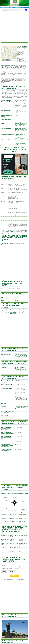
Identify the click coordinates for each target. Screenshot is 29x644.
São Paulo (4, 536)
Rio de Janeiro (14, 536)
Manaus (3, 543)
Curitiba (12, 543)
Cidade (3, 570)
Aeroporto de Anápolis (20, 372)
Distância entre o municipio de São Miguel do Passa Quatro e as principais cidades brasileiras (14, 529)
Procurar (15, 576)
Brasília (21, 536)
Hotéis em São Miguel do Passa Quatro (13, 642)
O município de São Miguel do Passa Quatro (13, 87)
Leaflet (4, 59)
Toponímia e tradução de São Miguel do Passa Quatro (13, 306)
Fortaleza (3, 539)
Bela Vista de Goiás (18, 232)
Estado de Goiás (3, 8)
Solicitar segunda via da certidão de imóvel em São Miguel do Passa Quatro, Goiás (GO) (21, 143)
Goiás (16, 300)
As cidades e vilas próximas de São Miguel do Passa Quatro (14, 488)
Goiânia (21, 543)
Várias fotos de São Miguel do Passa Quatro (14, 616)
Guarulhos (22, 550)
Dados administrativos (12, 294)
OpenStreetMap (5, 61)
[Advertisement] (14, 27)
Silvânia (12, 521)
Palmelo (12, 519)
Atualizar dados (5, 83)
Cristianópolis (17, 64)
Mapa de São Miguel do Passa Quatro (20, 355)
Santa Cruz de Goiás (10, 65)
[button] (3, 48)
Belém (12, 547)
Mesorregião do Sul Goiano (21, 406)
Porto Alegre (13, 550)
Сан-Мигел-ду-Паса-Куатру (23, 311)
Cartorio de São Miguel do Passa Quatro (14, 178)
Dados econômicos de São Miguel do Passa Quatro (14, 423)
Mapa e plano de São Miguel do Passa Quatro (14, 350)
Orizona (21, 519)
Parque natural (4, 416)
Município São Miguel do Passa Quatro (16, 8)
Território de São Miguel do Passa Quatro (13, 378)
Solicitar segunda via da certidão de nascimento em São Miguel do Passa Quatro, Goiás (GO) (21, 124)
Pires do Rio (22, 521)
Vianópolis (24, 496)
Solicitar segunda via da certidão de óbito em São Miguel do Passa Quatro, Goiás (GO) (21, 130)
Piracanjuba (4, 521)
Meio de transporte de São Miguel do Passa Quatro (14, 362)
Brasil (16, 297)
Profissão (4, 565)
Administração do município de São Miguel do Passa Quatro (14, 238)
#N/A (16, 119)
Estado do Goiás (23, 49)
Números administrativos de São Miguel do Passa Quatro (13, 283)
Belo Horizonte (23, 539)
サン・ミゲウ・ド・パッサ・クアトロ (5, 311)
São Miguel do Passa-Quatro (14, 313)
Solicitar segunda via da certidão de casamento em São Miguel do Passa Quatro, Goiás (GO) (21, 136)
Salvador (12, 539)
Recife (3, 547)
